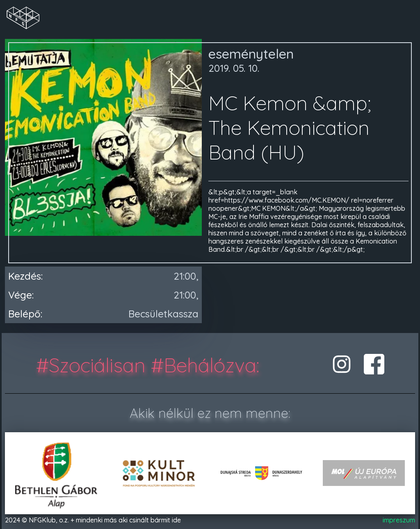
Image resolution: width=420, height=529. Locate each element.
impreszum (399, 520)
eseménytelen (251, 54)
